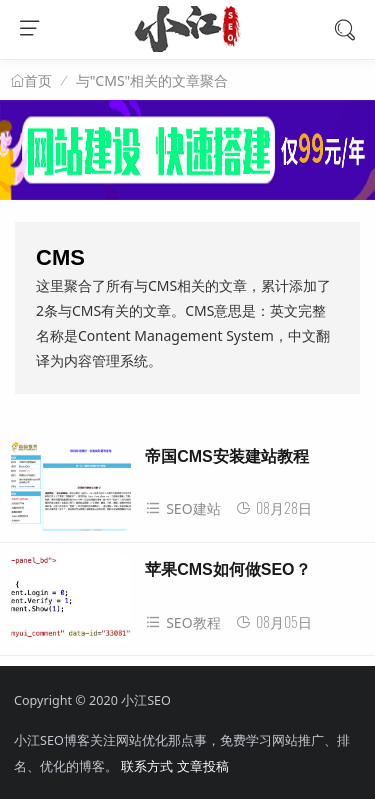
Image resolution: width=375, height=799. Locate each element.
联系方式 (147, 766)
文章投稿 (203, 766)
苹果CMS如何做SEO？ (227, 569)
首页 (38, 81)
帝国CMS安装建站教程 (227, 456)
